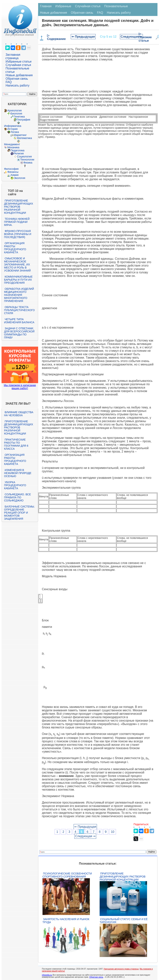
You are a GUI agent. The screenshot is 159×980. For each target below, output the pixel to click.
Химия (14, 175)
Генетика (19, 117)
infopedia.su (47, 975)
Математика (24, 138)
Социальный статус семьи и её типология (124, 921)
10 (113, 832)
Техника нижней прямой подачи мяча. (17, 222)
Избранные (63, 6)
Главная (46, 6)
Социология (24, 156)
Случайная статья (18, 65)
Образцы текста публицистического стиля (19, 310)
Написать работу (17, 85)
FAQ (9, 82)
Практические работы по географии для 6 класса (16, 444)
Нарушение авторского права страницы (121, 969)
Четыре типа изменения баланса (19, 321)
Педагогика (17, 150)
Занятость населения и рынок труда (66, 921)
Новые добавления (19, 75)
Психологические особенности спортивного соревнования (67, 875)
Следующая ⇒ (131, 37)
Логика (15, 132)
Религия (19, 153)
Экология (19, 178)
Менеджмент (12, 144)
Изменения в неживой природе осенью (18, 473)
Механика (13, 147)
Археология (14, 110)
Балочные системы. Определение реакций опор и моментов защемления (19, 513)
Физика (28, 163)
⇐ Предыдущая (83, 37)
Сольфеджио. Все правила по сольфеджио (17, 497)
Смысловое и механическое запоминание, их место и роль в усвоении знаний (17, 264)
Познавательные (116, 6)
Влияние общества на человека (19, 414)
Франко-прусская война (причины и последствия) (18, 234)
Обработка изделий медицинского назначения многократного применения (19, 295)
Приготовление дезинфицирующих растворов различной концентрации (18, 207)
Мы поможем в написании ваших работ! (20, 387)
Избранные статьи (18, 62)
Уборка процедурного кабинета (15, 485)
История (12, 129)
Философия (11, 169)
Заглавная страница (13, 56)
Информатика (13, 126)
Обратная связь (17, 79)
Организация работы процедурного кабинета (15, 248)
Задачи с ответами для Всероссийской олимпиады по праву (19, 333)
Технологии (27, 160)
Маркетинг (20, 135)
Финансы (13, 172)
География (24, 120)
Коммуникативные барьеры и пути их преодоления (18, 280)
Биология (16, 114)
